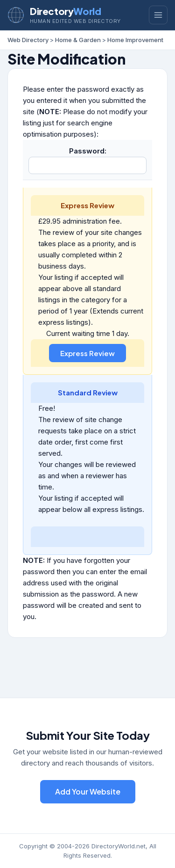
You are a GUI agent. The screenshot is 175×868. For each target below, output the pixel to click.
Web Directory (28, 40)
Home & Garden (78, 40)
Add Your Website (88, 791)
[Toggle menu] (158, 15)
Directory (65, 11)
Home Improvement (135, 40)
